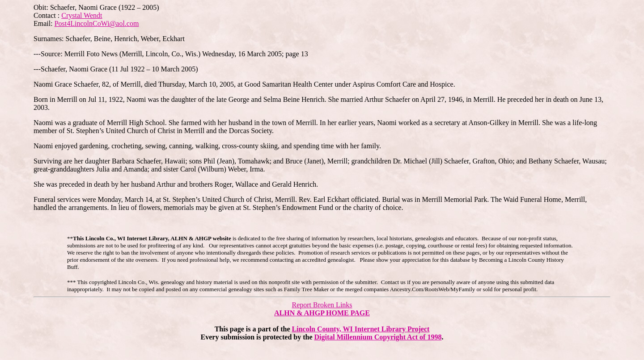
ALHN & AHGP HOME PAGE (322, 313)
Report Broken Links (322, 305)
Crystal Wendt (82, 15)
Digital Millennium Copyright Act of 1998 (378, 337)
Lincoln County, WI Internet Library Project (361, 329)
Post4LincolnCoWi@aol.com (97, 23)
